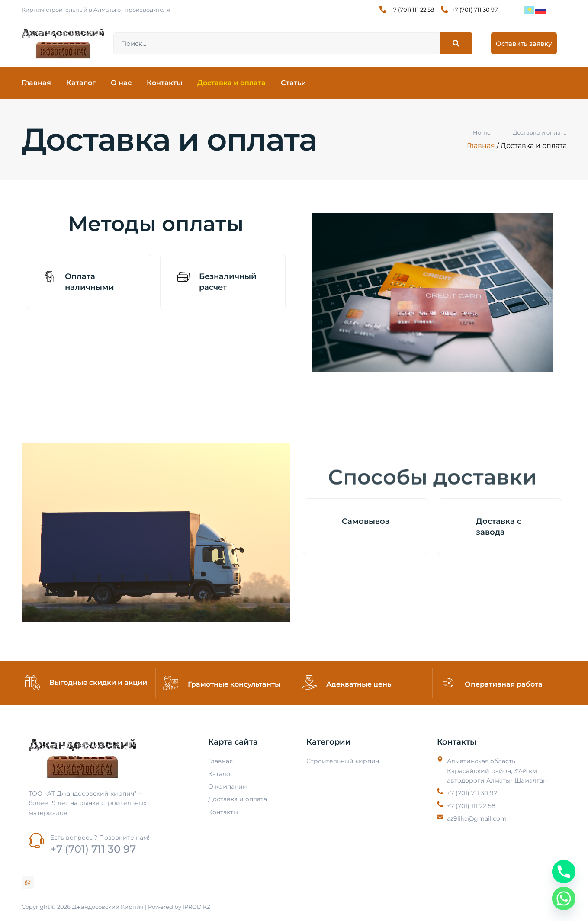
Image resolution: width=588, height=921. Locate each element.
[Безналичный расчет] (183, 277)
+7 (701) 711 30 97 (93, 849)
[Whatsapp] (564, 899)
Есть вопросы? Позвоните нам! (100, 838)
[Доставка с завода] (460, 522)
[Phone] (564, 872)
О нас (121, 83)
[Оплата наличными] (49, 277)
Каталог (81, 83)
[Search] (456, 43)
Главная (36, 83)
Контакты (164, 83)
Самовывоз (366, 521)
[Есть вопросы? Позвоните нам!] (36, 840)
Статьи (293, 83)
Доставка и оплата (231, 83)
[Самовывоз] (326, 522)
